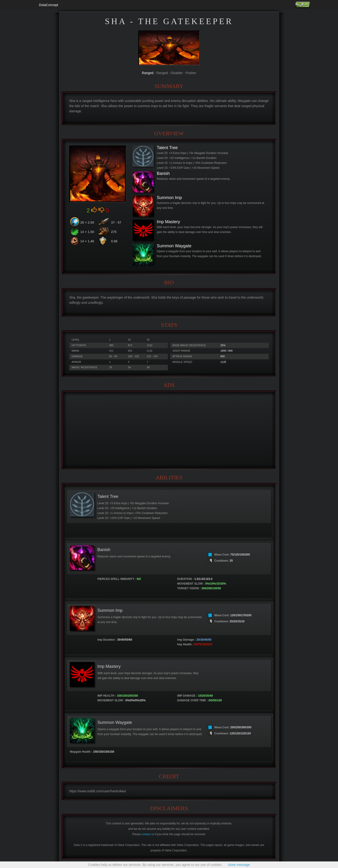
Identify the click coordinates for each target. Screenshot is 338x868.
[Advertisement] (169, 430)
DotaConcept (49, 5)
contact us (148, 834)
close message (239, 865)
